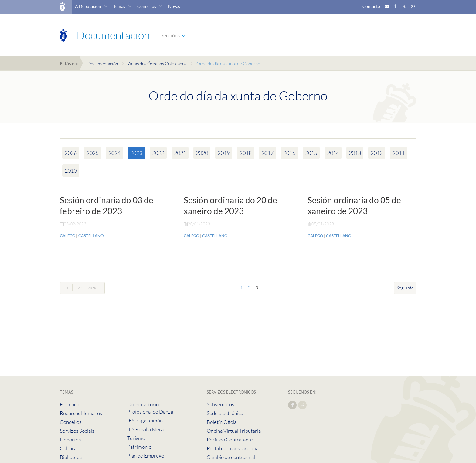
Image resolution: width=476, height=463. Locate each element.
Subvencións (220, 404)
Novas (174, 6)
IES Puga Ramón (145, 420)
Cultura (68, 448)
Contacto (371, 6)
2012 (377, 153)
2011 (399, 153)
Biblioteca (71, 457)
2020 (202, 153)
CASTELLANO (91, 236)
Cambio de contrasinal (231, 457)
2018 (246, 153)
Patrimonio (139, 447)
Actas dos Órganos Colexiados (157, 64)
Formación (71, 404)
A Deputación (88, 6)
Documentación (103, 64)
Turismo (136, 438)
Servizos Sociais (77, 431)
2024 (114, 153)
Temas (119, 6)
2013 (355, 153)
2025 (93, 153)
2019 (224, 153)
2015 (311, 153)
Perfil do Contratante (230, 439)
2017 (267, 153)
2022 (158, 153)
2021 (180, 153)
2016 (289, 153)
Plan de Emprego (146, 456)
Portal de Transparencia (233, 448)
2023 (136, 153)
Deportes (70, 439)
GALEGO (68, 236)
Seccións (170, 35)
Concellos (147, 6)
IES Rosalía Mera (145, 429)
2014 (333, 153)
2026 (71, 153)
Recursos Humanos (81, 413)
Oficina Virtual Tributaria (234, 431)
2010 (71, 171)
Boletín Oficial (222, 422)
